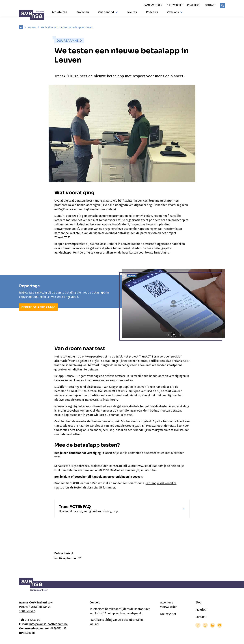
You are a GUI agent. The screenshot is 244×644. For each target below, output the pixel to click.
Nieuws (132, 12)
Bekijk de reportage (38, 307)
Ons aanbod (108, 12)
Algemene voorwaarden (169, 605)
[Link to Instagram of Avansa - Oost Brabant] (205, 625)
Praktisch (194, 5)
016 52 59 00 (32, 620)
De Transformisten (170, 229)
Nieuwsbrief (175, 5)
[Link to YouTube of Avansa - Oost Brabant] (220, 625)
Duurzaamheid (69, 41)
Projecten (83, 12)
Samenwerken (153, 5)
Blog (198, 602)
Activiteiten (59, 12)
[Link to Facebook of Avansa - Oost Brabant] (198, 625)
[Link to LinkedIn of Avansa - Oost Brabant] (212, 625)
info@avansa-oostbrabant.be (48, 624)
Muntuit (59, 216)
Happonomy (145, 229)
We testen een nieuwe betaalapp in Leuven (67, 27)
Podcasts (152, 12)
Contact (210, 5)
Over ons (175, 12)
